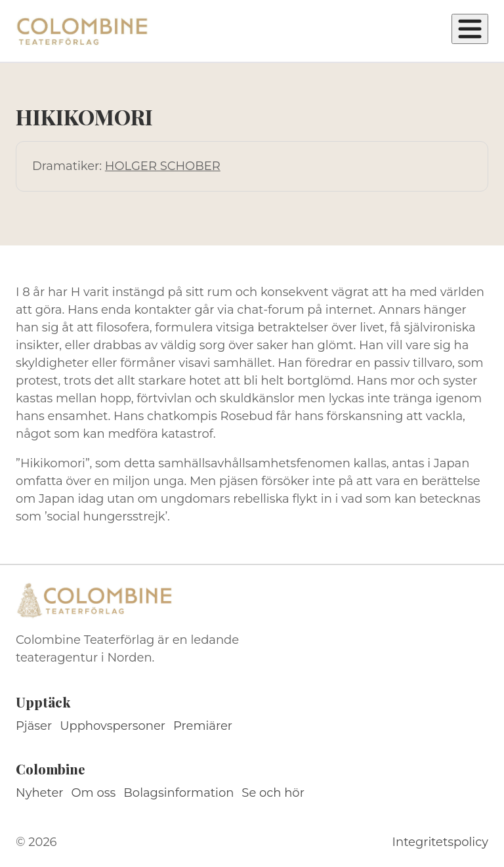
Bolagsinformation (178, 793)
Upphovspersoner (113, 726)
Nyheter (40, 793)
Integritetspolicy (440, 842)
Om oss (94, 793)
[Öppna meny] (470, 29)
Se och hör (273, 793)
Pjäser (34, 726)
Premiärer (203, 726)
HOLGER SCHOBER (163, 166)
